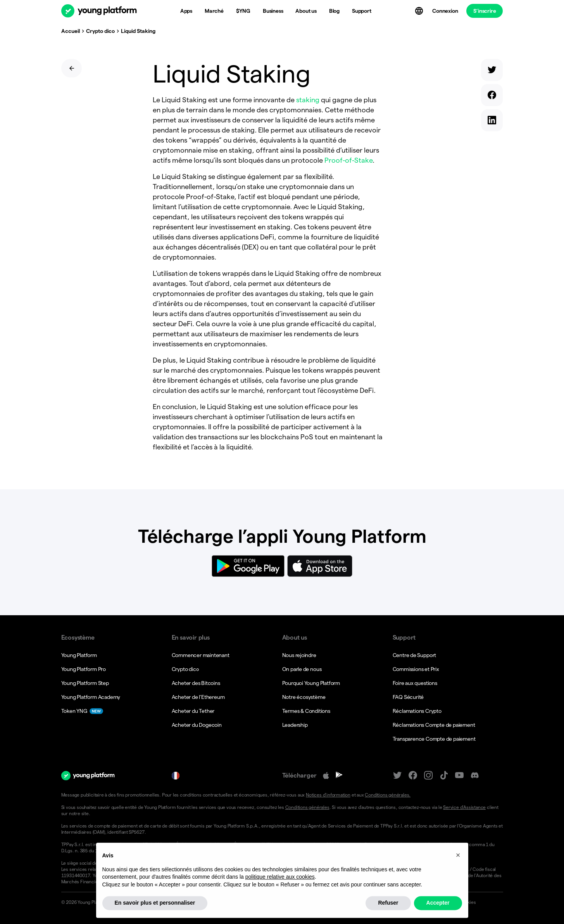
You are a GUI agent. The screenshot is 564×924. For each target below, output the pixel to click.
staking (308, 100)
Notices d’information (328, 795)
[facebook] (492, 97)
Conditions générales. (388, 795)
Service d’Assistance (464, 807)
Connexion (445, 11)
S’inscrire (485, 11)
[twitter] (492, 71)
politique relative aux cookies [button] (280, 895)
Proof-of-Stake (348, 160)
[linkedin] (492, 122)
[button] (458, 873)
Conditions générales (307, 807)
